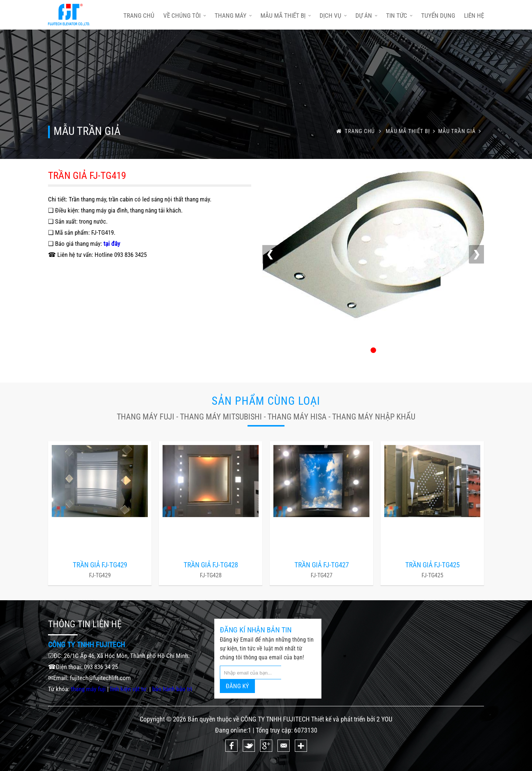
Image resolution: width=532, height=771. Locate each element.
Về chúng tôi (185, 16)
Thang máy (233, 16)
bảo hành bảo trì (172, 689)
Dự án (366, 16)
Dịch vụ (333, 16)
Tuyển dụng (438, 16)
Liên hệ (474, 16)
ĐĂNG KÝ (237, 686)
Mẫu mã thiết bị (286, 16)
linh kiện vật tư (129, 689)
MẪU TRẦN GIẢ (461, 131)
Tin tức (399, 16)
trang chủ (139, 16)
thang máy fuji (88, 689)
